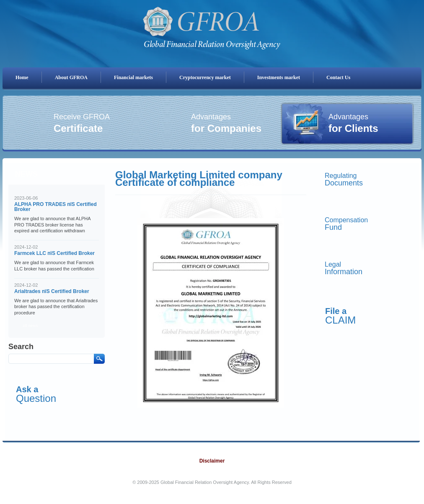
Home (22, 77)
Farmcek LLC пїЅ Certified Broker (54, 253)
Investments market (279, 77)
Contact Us (338, 77)
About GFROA (71, 77)
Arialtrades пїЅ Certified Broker (52, 291)
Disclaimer (212, 461)
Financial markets (133, 77)
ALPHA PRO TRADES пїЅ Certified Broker (56, 207)
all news (30, 325)
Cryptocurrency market (205, 77)
